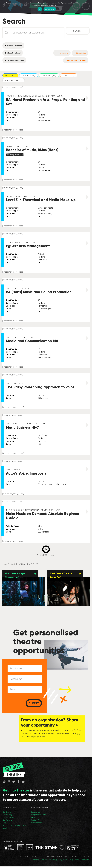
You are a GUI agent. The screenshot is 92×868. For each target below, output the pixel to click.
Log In (5, 830)
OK (40, 9)
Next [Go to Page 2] (47, 549)
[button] (10, 76)
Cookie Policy (68, 861)
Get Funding (8, 822)
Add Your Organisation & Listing (15, 827)
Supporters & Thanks (39, 816)
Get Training (8, 816)
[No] (89, 6)
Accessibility (35, 861)
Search (78, 31)
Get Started (7, 814)
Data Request (46, 861)
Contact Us (35, 822)
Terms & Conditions (82, 861)
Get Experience (9, 819)
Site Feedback (36, 824)
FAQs (33, 819)
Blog (5, 824)
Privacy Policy (57, 861)
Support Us (36, 814)
